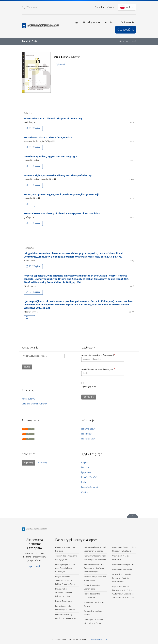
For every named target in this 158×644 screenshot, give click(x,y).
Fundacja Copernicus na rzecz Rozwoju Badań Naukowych (65, 568)
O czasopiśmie (126, 30)
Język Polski (86, 473)
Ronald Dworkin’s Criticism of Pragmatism (48, 137)
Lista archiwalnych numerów (34, 404)
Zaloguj (111, 7)
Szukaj (27, 367)
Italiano (85, 482)
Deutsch (85, 468)
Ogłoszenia (127, 22)
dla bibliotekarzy (88, 439)
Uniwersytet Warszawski (122, 569)
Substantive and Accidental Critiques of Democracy (53, 118)
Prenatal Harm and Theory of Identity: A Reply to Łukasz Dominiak (62, 213)
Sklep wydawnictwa (100, 640)
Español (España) (89, 478)
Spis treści (61, 65)
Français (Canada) (90, 487)
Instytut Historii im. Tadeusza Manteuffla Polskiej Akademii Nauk (65, 580)
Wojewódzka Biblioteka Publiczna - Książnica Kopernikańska (122, 578)
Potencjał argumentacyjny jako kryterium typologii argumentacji (61, 194)
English (85, 463)
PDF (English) (34, 128)
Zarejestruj (99, 7)
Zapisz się (28, 463)
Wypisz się (42, 463)
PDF (30, 204)
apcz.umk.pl (34, 566)
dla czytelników (88, 429)
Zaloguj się (89, 397)
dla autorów (86, 434)
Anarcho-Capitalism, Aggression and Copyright (50, 156)
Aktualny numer (92, 22)
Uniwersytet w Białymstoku (123, 565)
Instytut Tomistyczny (64, 601)
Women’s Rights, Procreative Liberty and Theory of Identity (58, 175)
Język (127, 7)
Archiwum (111, 22)
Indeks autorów (28, 399)
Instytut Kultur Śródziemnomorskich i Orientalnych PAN (64, 593)
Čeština (85, 492)
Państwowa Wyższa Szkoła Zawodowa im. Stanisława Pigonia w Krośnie (94, 568)
